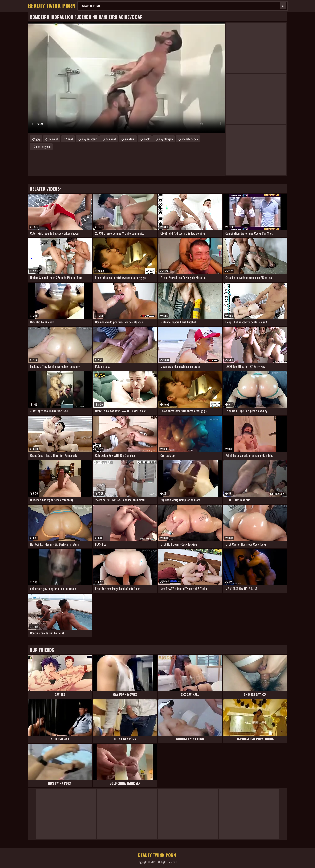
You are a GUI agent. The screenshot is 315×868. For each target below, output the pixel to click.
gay (38, 139)
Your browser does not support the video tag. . (127, 78)
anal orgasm (43, 147)
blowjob (54, 139)
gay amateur (89, 139)
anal (70, 139)
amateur (130, 139)
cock (147, 139)
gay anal (111, 139)
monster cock (190, 139)
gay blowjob (166, 139)
